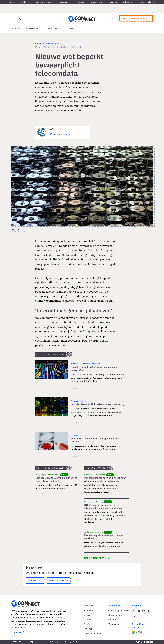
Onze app (88, 629)
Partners (142, 2)
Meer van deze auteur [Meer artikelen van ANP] (60, 134)
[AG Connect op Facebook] (148, 611)
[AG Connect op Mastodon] (144, 611)
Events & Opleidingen (43, 2)
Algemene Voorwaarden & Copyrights (45, 642)
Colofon (87, 624)
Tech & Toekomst (54, 29)
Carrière (73, 29)
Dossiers (24, 2)
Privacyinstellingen (93, 633)
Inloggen (151, 2)
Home (12, 2)
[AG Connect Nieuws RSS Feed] (134, 616)
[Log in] (112, 19)
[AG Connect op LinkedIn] (139, 611)
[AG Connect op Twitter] (134, 611)
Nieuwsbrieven (64, 2)
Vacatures (81, 2)
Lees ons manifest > (19, 632)
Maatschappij (33, 29)
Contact (87, 620)
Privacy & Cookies (72, 642)
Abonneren (113, 2)
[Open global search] (20, 19)
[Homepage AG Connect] (82, 19)
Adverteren (128, 2)
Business (15, 29)
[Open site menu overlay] (12, 19)
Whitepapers (96, 2)
